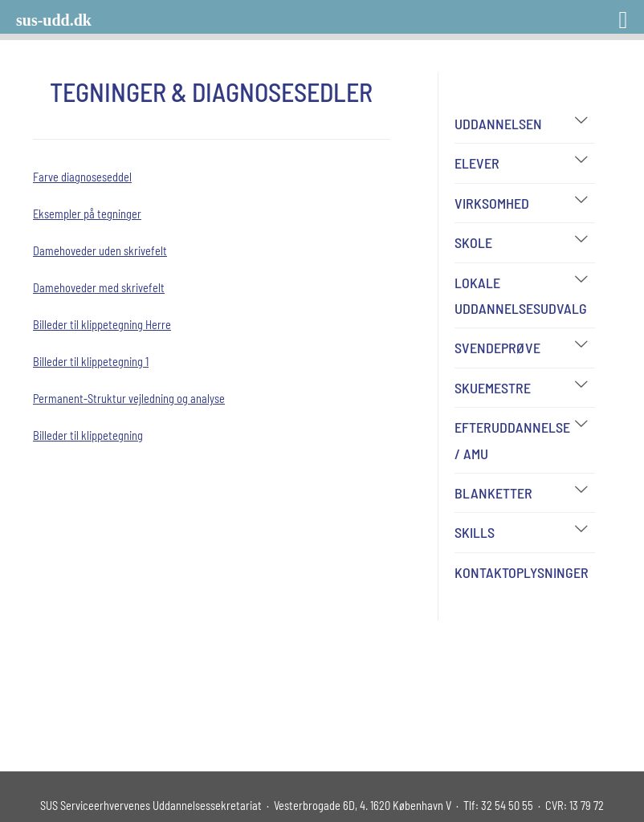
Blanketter (493, 493)
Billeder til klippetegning (88, 435)
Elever (477, 163)
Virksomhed (492, 203)
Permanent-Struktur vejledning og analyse (129, 399)
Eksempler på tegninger (87, 214)
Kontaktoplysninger (522, 572)
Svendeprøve (497, 348)
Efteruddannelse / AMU (512, 440)
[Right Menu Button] (602, 14)
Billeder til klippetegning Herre (102, 325)
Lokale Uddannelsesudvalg (521, 295)
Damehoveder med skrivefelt (99, 288)
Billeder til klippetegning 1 (91, 362)
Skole (473, 242)
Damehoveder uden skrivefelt (100, 251)
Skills (475, 532)
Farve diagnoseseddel (82, 177)
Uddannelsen (498, 124)
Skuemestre (493, 388)
